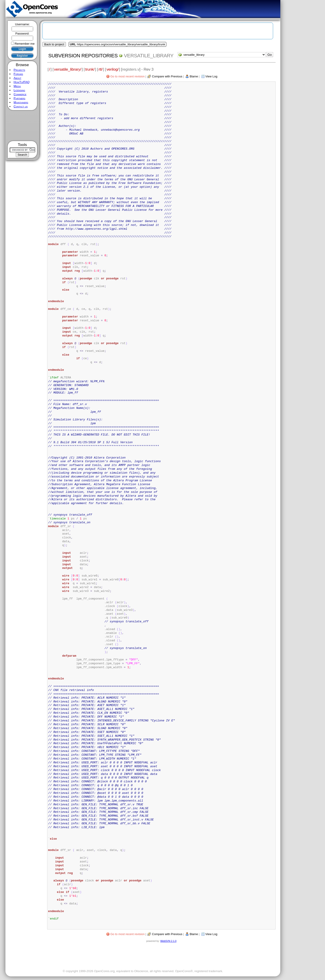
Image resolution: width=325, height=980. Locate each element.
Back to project (54, 44)
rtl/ (100, 69)
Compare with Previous (167, 76)
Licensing (19, 90)
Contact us (21, 106)
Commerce (20, 94)
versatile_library (149, 56)
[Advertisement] (22, 126)
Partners (19, 98)
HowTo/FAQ (22, 82)
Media (17, 86)
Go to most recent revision (128, 76)
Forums (18, 74)
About (17, 78)
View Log (211, 76)
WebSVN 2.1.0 (168, 941)
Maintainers (21, 102)
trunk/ (90, 69)
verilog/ (113, 69)
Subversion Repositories (83, 56)
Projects (19, 70)
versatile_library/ (68, 69)
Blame (194, 76)
